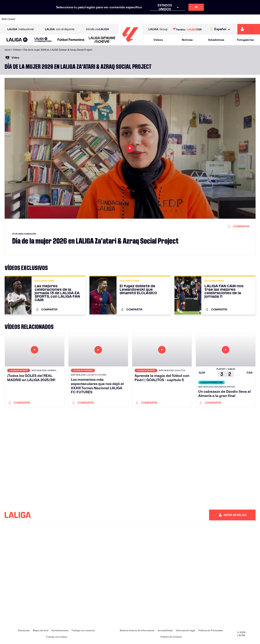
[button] (17, 40)
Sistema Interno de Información (137, 630)
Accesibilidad (165, 630)
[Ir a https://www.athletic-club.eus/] (24, 19)
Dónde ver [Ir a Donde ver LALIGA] (97, 29)
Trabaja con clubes (56, 637)
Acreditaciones (60, 630)
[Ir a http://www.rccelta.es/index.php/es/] (146, 19)
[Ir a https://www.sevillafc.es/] (231, 19)
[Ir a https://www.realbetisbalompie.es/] (183, 19)
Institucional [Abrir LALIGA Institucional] (21, 29)
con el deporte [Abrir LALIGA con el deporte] (60, 29)
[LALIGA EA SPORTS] (17, 40)
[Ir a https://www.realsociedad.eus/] (219, 19)
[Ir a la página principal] (130, 44)
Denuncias (24, 630)
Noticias (187, 40)
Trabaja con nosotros (83, 630)
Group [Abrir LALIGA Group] (158, 29)
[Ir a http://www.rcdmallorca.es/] (170, 19)
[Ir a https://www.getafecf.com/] (97, 19)
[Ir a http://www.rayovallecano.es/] (134, 19)
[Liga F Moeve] (71, 40)
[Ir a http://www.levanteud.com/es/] (122, 19)
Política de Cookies (171, 637)
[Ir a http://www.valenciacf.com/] (243, 19)
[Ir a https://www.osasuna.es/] (49, 19)
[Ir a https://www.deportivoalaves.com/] (61, 19)
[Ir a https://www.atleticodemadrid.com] (37, 19)
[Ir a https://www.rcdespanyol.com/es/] (158, 19)
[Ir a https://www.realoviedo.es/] (207, 19)
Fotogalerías (245, 40)
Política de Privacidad (211, 630)
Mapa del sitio (41, 630)
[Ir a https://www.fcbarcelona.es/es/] (85, 19)
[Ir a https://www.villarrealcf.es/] (256, 19)
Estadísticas (216, 40)
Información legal (185, 630)
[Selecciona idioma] (221, 29)
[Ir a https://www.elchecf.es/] (73, 19)
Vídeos (158, 40)
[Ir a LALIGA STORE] (187, 29)
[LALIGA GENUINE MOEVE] (102, 40)
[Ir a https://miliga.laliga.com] (249, 29)
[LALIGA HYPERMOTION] (44, 40)
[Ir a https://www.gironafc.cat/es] (110, 19)
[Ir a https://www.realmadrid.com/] (195, 19)
